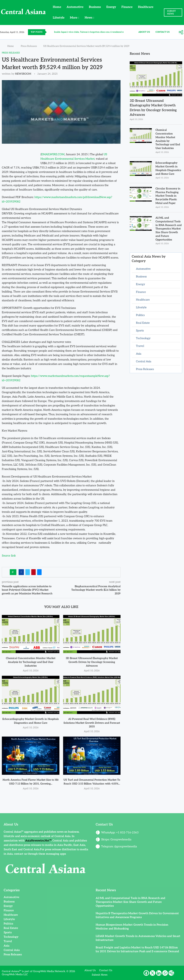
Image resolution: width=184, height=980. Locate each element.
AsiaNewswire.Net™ (38, 841)
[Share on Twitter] (28, 572)
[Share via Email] (39, 572)
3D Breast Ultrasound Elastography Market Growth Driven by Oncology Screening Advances (92, 662)
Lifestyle (59, 18)
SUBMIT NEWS (171, 12)
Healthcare (146, 7)
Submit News (100, 975)
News (89, 18)
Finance (127, 7)
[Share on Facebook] (21, 572)
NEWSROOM (23, 74)
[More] (181, 32)
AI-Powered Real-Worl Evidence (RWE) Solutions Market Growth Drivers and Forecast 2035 (92, 723)
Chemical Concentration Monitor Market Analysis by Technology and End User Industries (31, 662)
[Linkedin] (159, 973)
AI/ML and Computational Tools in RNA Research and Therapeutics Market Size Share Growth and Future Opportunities (169, 228)
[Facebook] (146, 973)
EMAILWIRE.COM (53, 154)
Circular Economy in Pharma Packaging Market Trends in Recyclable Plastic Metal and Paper (168, 195)
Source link (9, 556)
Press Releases (29, 46)
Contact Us (163, 32)
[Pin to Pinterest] (33, 572)
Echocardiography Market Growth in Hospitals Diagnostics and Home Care (168, 168)
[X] (153, 973)
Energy (111, 7)
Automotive (75, 7)
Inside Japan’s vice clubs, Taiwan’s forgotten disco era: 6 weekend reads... (92, 32)
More (74, 18)
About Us (144, 32)
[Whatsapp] (165, 973)
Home (57, 7)
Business (95, 7)
